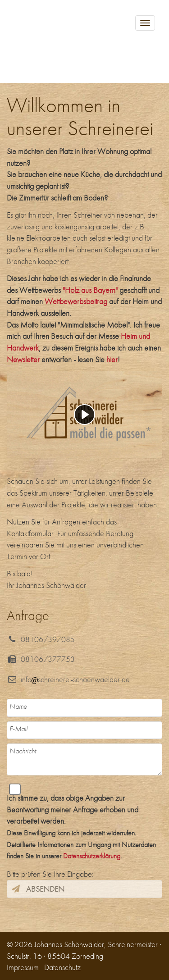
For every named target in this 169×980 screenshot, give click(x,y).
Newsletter (23, 359)
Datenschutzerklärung (92, 856)
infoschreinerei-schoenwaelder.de (68, 679)
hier (112, 359)
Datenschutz (62, 967)
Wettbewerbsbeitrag (76, 301)
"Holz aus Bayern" (90, 290)
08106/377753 (41, 659)
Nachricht (23, 751)
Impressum (23, 967)
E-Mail (18, 729)
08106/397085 (41, 639)
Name (18, 706)
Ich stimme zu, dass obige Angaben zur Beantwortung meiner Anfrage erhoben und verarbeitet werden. (81, 827)
